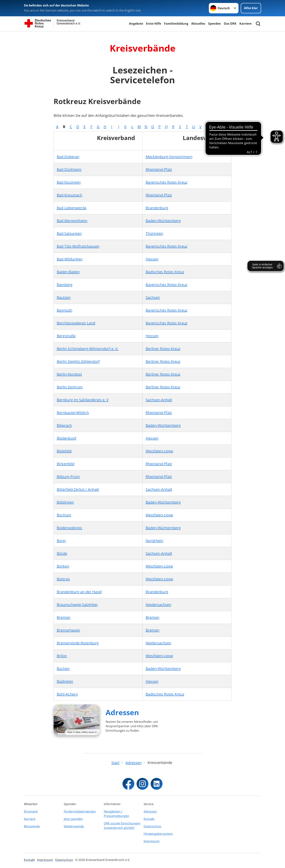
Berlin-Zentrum (70, 387)
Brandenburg (157, 208)
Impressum (152, 841)
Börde (62, 553)
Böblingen (65, 502)
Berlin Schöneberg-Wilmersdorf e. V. (88, 349)
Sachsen (153, 297)
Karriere (245, 24)
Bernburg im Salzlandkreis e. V (83, 400)
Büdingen (65, 681)
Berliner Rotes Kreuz (163, 349)
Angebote (136, 24)
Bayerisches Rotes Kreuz (166, 182)
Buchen (63, 669)
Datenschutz (153, 826)
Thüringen (154, 233)
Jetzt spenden (73, 819)
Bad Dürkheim (69, 169)
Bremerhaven (68, 630)
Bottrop (63, 579)
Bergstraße (66, 336)
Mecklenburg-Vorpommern (169, 157)
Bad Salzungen (69, 233)
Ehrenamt (31, 811)
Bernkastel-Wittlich (73, 413)
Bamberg (65, 285)
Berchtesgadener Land (76, 323)
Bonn (61, 541)
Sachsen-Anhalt (159, 400)
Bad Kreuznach (69, 195)
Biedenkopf (67, 438)
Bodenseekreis (69, 528)
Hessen (152, 259)
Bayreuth (64, 310)
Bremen (64, 617)
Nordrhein (154, 541)
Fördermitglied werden (80, 811)
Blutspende (32, 826)
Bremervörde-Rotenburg (78, 643)
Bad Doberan (68, 157)
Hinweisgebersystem (158, 834)
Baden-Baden (68, 272)
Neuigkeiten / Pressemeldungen (116, 814)
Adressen (122, 712)
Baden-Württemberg (163, 221)
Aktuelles (198, 24)
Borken (63, 566)
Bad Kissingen (69, 182)
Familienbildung (176, 24)
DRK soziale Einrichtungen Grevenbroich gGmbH (122, 826)
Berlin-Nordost (69, 374)
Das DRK (230, 24)
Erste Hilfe (154, 24)
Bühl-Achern (67, 694)
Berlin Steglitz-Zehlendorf (78, 361)
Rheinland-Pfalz (159, 169)
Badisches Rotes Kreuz (165, 272)
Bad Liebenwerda (72, 208)
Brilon (62, 656)
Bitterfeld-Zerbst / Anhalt (78, 489)
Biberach (64, 425)
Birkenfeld (66, 464)
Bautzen (64, 297)
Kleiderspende (74, 826)
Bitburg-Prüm (68, 477)
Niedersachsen (158, 605)
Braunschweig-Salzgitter (77, 605)
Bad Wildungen (70, 259)
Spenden (214, 24)
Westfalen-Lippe (159, 451)
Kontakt (149, 819)
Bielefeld (64, 451)
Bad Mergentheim (72, 221)
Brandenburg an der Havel (79, 592)
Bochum (64, 515)
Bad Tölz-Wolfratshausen (78, 246)
